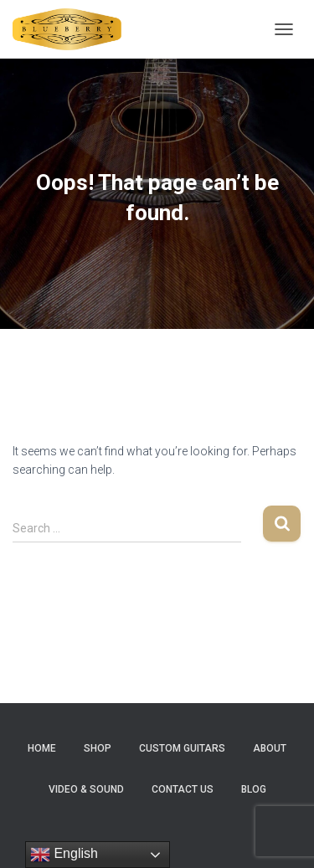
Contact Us (183, 789)
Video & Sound (86, 789)
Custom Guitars (182, 748)
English (64, 855)
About (270, 748)
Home (42, 748)
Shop (98, 748)
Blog (254, 789)
